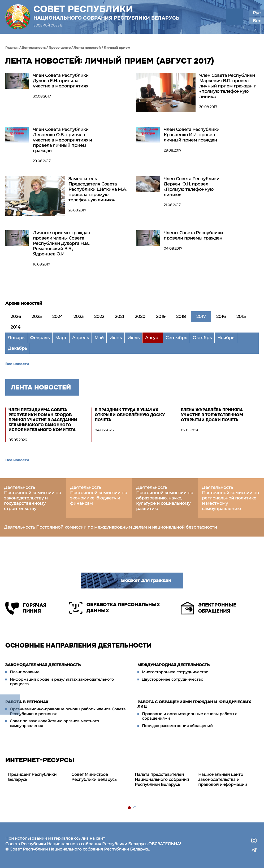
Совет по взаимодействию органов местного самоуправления (54, 723)
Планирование (25, 672)
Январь (16, 338)
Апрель (81, 338)
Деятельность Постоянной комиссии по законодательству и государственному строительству (33, 498)
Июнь (116, 338)
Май (99, 338)
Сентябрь (176, 338)
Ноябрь (226, 338)
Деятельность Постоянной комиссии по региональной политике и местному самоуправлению (230, 498)
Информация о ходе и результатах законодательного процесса (62, 682)
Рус (257, 13)
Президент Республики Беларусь (32, 777)
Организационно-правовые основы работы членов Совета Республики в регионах (68, 711)
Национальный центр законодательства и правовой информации (223, 779)
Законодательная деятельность (43, 665)
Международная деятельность (174, 665)
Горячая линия (26, 608)
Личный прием (117, 48)
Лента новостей (87, 48)
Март (61, 338)
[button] (234, 17)
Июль (133, 338)
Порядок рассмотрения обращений (177, 726)
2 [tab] (135, 808)
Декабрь (18, 348)
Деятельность (34, 48)
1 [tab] (130, 808)
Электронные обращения (208, 608)
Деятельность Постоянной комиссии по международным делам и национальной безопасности (111, 527)
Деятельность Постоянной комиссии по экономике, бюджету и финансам (99, 495)
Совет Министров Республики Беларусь (94, 777)
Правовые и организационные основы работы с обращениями (190, 716)
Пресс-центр (60, 48)
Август (153, 338)
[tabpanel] (37, 777)
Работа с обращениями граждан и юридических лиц (194, 704)
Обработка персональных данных (114, 608)
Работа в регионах (27, 702)
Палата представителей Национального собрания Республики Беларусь (162, 779)
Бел (257, 21)
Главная (12, 48)
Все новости (17, 364)
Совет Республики (106, 12)
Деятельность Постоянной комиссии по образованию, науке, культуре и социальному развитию (165, 498)
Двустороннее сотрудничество (173, 679)
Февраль (40, 338)
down (10, 705)
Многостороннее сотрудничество (175, 672)
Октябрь (202, 338)
